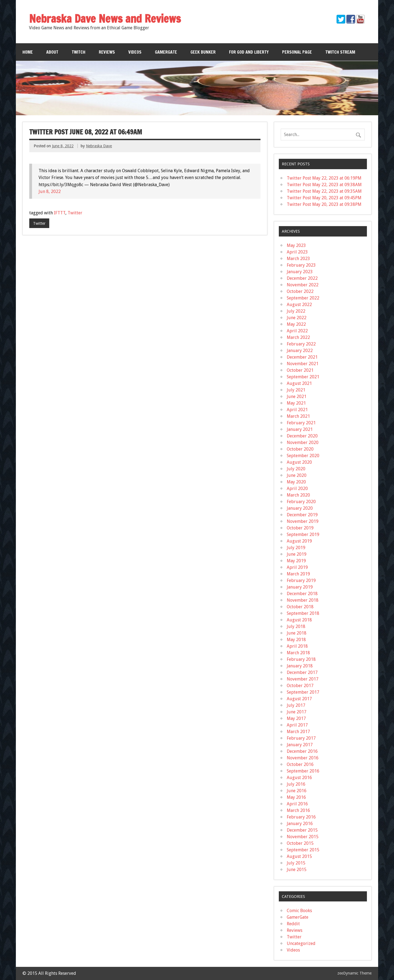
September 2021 (303, 377)
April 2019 (297, 567)
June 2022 (297, 318)
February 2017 (301, 738)
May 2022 (296, 324)
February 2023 (301, 265)
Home (28, 52)
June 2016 (297, 791)
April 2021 (297, 410)
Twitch (79, 52)
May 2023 (296, 245)
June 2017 (297, 712)
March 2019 (298, 574)
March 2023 (298, 259)
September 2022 (303, 298)
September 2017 (303, 692)
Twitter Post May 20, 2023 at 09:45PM (324, 198)
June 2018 (297, 633)
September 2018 (303, 613)
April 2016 (297, 804)
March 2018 (298, 653)
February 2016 (301, 817)
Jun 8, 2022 (50, 191)
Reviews (107, 52)
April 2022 (297, 331)
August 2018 (299, 620)
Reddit (293, 924)
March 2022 (298, 337)
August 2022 (299, 305)
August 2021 (299, 383)
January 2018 (300, 666)
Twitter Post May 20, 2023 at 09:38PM (324, 204)
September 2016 (303, 771)
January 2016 (300, 824)
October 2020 (300, 449)
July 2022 (296, 311)
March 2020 (298, 495)
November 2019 (303, 521)
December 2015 (302, 830)
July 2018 (296, 626)
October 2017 (300, 686)
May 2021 (296, 403)
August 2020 (299, 462)
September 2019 (303, 534)
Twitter (75, 213)
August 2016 (299, 778)
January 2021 (300, 429)
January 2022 (300, 351)
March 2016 (298, 810)
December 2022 (302, 278)
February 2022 (301, 344)
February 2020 (301, 502)
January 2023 (300, 272)
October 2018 (300, 607)
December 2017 (302, 672)
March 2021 (298, 416)
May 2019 (296, 561)
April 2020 (297, 488)
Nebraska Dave (99, 146)
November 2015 (303, 837)
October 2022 (300, 291)
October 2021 (300, 370)
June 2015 (297, 870)
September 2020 (303, 456)
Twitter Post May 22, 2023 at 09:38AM (324, 185)
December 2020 (302, 436)
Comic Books (299, 911)
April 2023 (297, 252)
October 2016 (300, 764)
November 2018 (303, 600)
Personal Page (297, 52)
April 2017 (297, 725)
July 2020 (296, 469)
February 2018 (301, 659)
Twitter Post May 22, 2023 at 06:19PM (324, 178)
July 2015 (296, 863)
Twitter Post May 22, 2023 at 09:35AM (324, 191)
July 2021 (296, 390)
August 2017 (299, 699)
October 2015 (300, 843)
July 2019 (296, 548)
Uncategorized (301, 943)
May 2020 (296, 482)
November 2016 (303, 758)
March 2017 (298, 732)
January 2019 (300, 587)
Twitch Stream (340, 52)
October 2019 (300, 528)
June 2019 (297, 554)
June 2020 (297, 475)
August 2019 (299, 541)
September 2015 (303, 850)
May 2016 (296, 797)
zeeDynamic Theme (354, 973)
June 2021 (297, 397)
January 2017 (300, 745)
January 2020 (300, 508)
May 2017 (296, 718)
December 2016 (302, 751)
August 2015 (299, 856)
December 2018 (302, 594)
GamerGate (166, 52)
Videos (135, 52)
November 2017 (303, 679)
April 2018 (297, 646)
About (52, 52)
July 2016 (296, 784)
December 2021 (302, 357)
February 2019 (301, 580)
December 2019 (302, 515)
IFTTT (60, 213)
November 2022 (303, 285)
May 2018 (296, 640)
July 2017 (296, 705)
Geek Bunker (203, 52)
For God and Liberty (249, 52)
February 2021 (301, 423)
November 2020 (303, 443)
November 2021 (303, 364)
